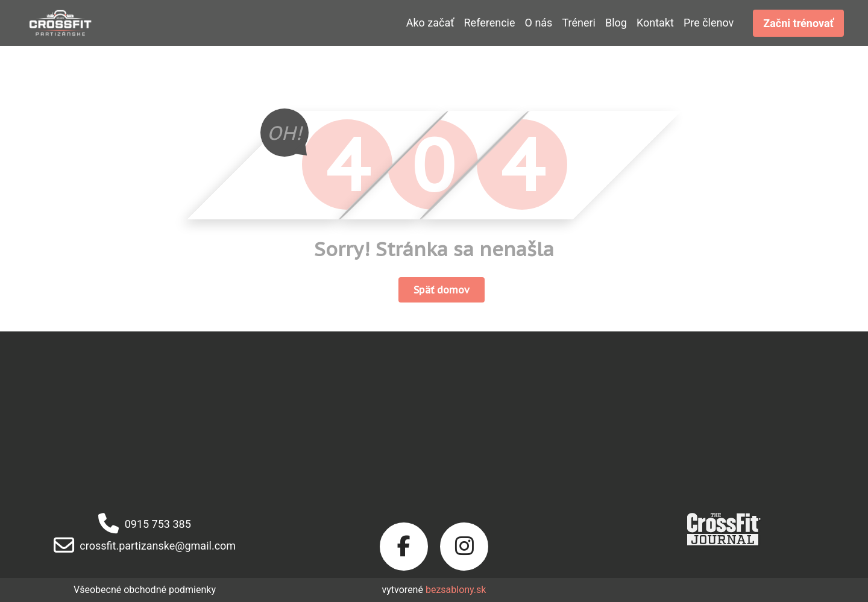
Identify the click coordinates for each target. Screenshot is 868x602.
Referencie (490, 23)
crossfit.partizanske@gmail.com (145, 546)
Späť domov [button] (442, 290)
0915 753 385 (145, 524)
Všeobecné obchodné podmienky (145, 590)
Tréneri (579, 23)
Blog (616, 23)
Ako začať (430, 23)
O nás (539, 23)
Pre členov (709, 23)
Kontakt (655, 23)
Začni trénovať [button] (798, 23)
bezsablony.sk (456, 590)
